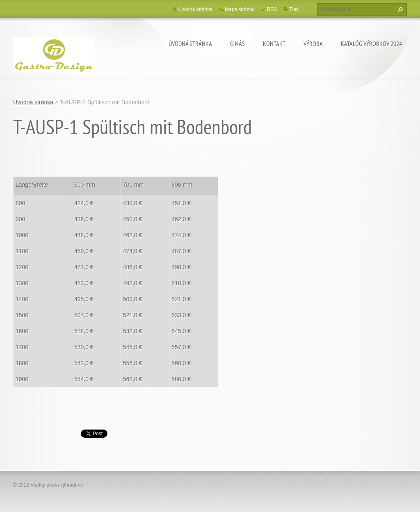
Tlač (294, 9)
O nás (237, 43)
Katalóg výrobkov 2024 (371, 43)
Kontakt (274, 43)
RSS (272, 9)
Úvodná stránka (190, 43)
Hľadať (399, 9)
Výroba (313, 43)
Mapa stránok (240, 9)
